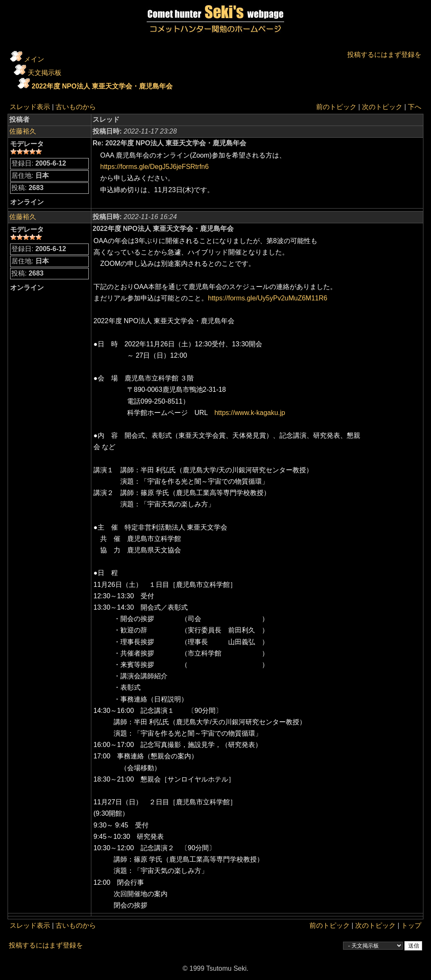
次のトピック (382, 107)
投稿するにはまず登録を (384, 55)
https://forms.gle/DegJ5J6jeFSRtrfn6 (154, 167)
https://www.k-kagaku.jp (250, 413)
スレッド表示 (30, 107)
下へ (415, 107)
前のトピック (336, 107)
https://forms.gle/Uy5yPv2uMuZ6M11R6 (271, 298)
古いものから (76, 107)
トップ (411, 925)
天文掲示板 (45, 73)
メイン (34, 59)
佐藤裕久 (23, 131)
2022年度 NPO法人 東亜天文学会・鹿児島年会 (102, 86)
